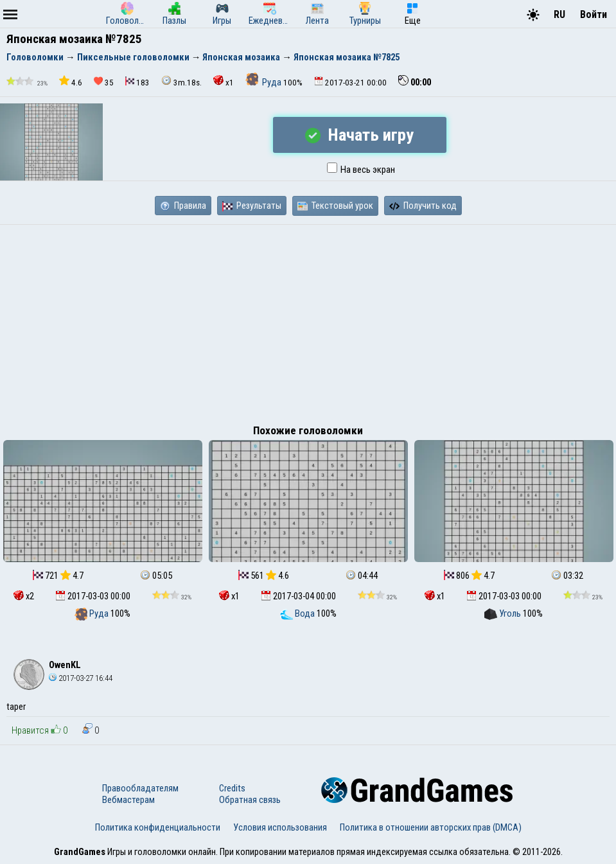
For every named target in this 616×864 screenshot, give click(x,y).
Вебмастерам (128, 800)
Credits (232, 788)
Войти (594, 14)
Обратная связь (250, 800)
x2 (24, 596)
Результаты (252, 206)
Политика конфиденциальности (158, 827)
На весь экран (361, 170)
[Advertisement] (308, 321)
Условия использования (280, 827)
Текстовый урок (335, 206)
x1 (224, 81)
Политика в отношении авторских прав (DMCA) (431, 827)
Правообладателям (140, 788)
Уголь (504, 613)
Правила (183, 206)
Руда (264, 82)
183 (137, 82)
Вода (298, 613)
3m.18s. (181, 81)
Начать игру (359, 135)
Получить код (423, 206)
